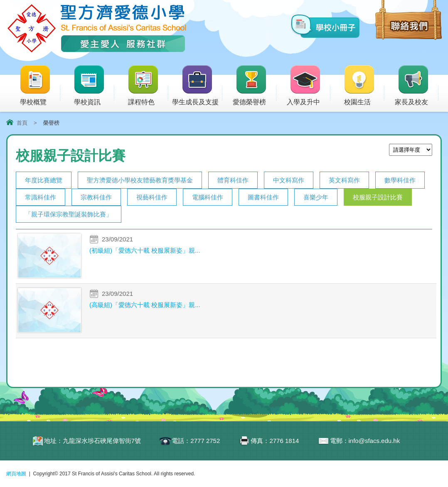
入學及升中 (309, 86)
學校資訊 (94, 86)
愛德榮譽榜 (250, 86)
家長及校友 (417, 86)
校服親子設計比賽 (378, 197)
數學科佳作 (400, 180)
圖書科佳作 (263, 197)
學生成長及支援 (197, 86)
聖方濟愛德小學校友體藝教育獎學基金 (140, 180)
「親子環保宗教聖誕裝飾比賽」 (69, 214)
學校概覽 (40, 86)
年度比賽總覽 (44, 180)
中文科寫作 (289, 180)
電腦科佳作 (208, 197)
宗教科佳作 (96, 197)
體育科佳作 (233, 180)
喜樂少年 (316, 197)
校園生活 (364, 86)
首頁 (22, 123)
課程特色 (148, 86)
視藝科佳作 (152, 197)
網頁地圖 (16, 474)
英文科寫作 (344, 180)
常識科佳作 (41, 197)
